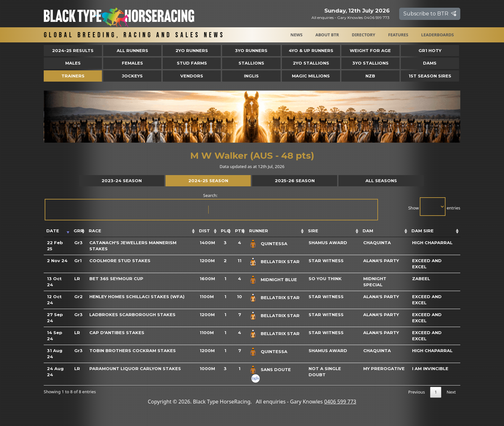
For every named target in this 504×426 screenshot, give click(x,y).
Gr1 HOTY (430, 50)
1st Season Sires (430, 76)
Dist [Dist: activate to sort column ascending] (204, 231)
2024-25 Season (208, 181)
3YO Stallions (370, 63)
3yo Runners (251, 50)
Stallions (251, 63)
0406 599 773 (340, 402)
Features (398, 35)
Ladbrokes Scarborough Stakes (132, 315)
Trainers (73, 76)
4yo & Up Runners (311, 50)
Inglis (251, 76)
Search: (211, 206)
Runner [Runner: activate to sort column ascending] (259, 231)
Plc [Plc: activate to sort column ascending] (225, 231)
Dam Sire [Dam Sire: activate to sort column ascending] (423, 231)
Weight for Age (370, 50)
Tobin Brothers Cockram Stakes (133, 351)
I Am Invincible (430, 368)
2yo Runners (192, 50)
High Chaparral (432, 243)
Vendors (192, 76)
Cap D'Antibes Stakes (117, 333)
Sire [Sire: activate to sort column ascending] (313, 231)
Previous (417, 392)
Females (132, 63)
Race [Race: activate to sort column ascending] (95, 231)
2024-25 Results (73, 50)
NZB (370, 76)
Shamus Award (328, 243)
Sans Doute (276, 369)
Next (451, 392)
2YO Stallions (311, 63)
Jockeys (132, 76)
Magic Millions (311, 76)
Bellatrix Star (280, 262)
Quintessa (274, 244)
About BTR (327, 35)
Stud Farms (192, 63)
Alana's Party (381, 261)
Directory (364, 35)
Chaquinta (377, 243)
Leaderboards (437, 35)
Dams (430, 63)
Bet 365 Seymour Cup (116, 279)
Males (73, 63)
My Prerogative (384, 368)
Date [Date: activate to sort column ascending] (53, 231)
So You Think (325, 279)
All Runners (132, 50)
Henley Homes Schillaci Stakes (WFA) (137, 297)
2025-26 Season (295, 181)
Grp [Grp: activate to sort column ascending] (79, 231)
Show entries (434, 207)
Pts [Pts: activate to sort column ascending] (239, 231)
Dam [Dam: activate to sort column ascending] (368, 231)
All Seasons (381, 181)
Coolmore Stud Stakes (120, 261)
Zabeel (421, 279)
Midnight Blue (279, 280)
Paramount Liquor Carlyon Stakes (135, 368)
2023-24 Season (122, 181)
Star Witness (326, 261)
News (297, 35)
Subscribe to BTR (430, 14)
